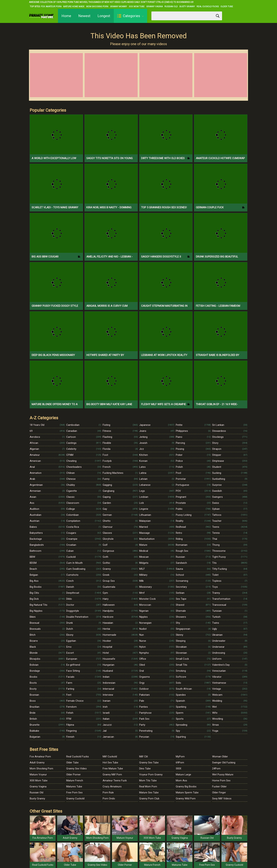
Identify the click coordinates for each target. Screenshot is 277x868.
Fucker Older (219, 787)
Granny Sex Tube (149, 763)
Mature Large (183, 775)
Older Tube (227, 7)
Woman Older (220, 757)
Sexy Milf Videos (222, 799)
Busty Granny (187, 7)
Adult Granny (37, 763)
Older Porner (73, 775)
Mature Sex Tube (149, 793)
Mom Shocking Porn (97, 7)
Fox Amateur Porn (51, 7)
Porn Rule (108, 793)
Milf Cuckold (110, 757)
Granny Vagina (154, 7)
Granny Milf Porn (112, 775)
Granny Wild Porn (186, 799)
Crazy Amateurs (112, 787)
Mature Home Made (74, 7)
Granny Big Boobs (186, 787)
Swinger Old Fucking (224, 763)
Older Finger (219, 793)
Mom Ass (181, 781)
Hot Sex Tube (110, 763)
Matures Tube (74, 787)
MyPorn (180, 757)
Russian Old (171, 7)
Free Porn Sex (74, 793)
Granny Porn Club (149, 799)
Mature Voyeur (38, 775)
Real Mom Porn (148, 787)
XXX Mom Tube (137, 7)
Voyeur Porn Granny (151, 775)
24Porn (216, 769)
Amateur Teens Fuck (115, 781)
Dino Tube (145, 769)
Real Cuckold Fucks (208, 7)
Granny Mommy (119, 7)
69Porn (180, 763)
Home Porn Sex (221, 781)
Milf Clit (144, 757)
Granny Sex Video (76, 769)
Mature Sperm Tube (187, 793)
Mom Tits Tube (148, 781)
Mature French (75, 781)
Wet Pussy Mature (223, 775)
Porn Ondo (109, 799)
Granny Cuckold (75, 799)
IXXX (179, 769)
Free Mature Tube (113, 769)
